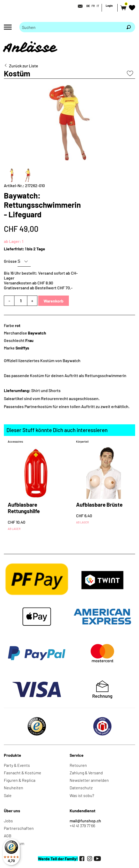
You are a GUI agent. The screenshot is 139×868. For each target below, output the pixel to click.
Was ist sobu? (82, 795)
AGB (8, 836)
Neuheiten (14, 788)
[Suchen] (129, 27)
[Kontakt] (79, 6)
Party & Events (17, 765)
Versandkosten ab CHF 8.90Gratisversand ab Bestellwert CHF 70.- (38, 285)
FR (93, 6)
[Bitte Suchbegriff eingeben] (71, 27)
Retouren (78, 765)
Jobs (8, 821)
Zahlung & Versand (86, 773)
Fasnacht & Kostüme (23, 773)
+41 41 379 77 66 (82, 826)
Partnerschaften (19, 828)
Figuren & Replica (20, 780)
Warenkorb (54, 301)
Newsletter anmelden (89, 780)
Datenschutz (81, 788)
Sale (8, 795)
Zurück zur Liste (24, 66)
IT (98, 6)
